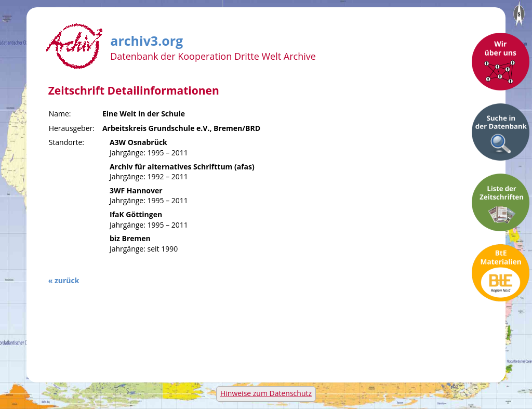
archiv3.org (147, 39)
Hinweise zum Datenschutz (266, 393)
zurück (67, 280)
